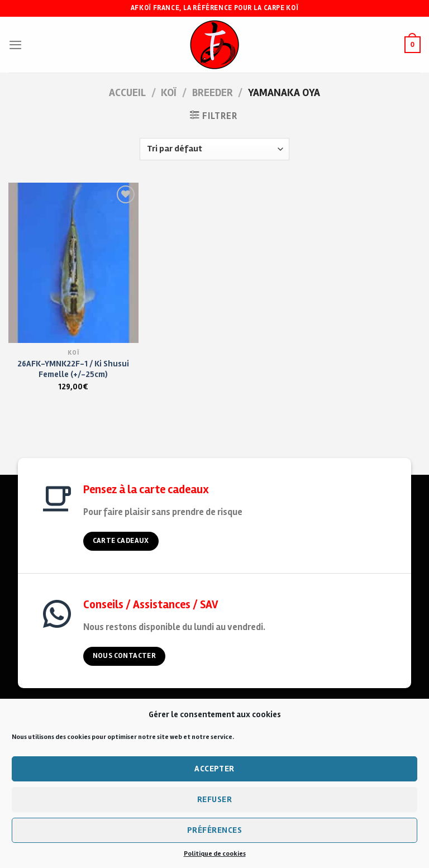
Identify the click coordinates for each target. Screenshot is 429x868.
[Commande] (214, 149)
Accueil (127, 93)
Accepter (214, 769)
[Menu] (15, 45)
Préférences (214, 830)
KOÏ (169, 93)
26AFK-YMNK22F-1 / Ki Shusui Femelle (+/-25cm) (73, 369)
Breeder (213, 93)
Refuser (214, 799)
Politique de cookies (215, 854)
